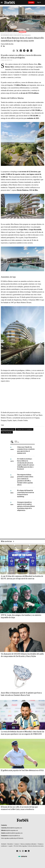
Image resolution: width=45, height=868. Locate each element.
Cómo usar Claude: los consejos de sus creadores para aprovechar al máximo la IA (26, 450)
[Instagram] (23, 851)
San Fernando (7, 432)
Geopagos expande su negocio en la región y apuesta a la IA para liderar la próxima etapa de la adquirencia (26, 506)
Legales (11, 846)
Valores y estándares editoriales (28, 844)
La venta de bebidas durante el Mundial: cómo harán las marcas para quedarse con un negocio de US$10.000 (22, 733)
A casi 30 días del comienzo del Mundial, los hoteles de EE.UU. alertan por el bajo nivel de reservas (22, 577)
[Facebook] (17, 851)
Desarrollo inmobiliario (25, 429)
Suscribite (31, 2)
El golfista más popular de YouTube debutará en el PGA (22, 770)
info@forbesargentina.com (12, 830)
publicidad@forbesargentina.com (14, 828)
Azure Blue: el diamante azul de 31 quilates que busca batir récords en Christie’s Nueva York (21, 694)
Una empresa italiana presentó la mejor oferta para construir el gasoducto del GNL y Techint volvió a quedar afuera (25, 480)
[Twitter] (20, 851)
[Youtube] (26, 851)
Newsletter (10, 844)
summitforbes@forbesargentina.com (14, 833)
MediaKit (4, 844)
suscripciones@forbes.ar (14, 836)
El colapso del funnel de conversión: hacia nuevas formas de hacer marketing (26, 494)
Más (25, 442)
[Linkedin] (29, 851)
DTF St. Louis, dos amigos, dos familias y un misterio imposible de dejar (21, 616)
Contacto (17, 844)
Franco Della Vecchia (7, 44)
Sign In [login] (39, 2)
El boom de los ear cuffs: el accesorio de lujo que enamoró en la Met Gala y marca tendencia (19, 808)
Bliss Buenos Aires (8, 429)
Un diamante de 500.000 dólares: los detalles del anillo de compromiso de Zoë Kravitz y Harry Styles (22, 655)
